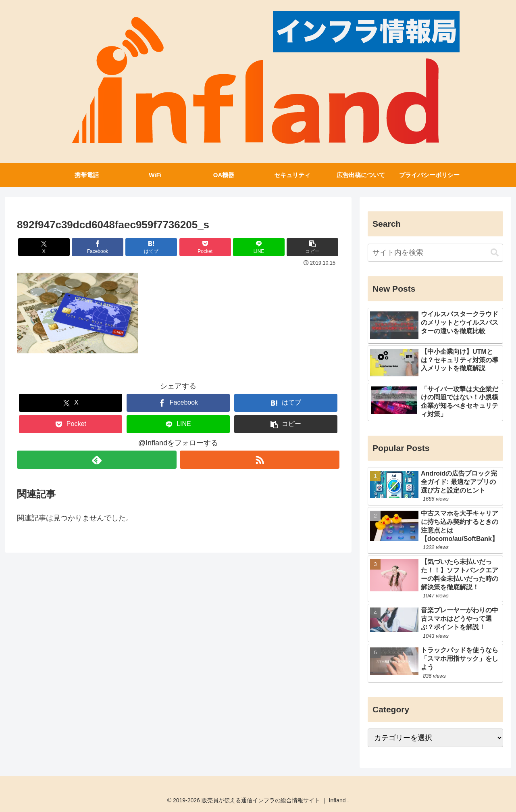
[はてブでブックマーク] (151, 247)
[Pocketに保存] (205, 247)
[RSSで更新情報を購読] (260, 460)
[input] (435, 253)
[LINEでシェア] (259, 247)
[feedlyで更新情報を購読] (97, 460)
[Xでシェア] (44, 247)
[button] (312, 247)
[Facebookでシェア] (98, 247)
